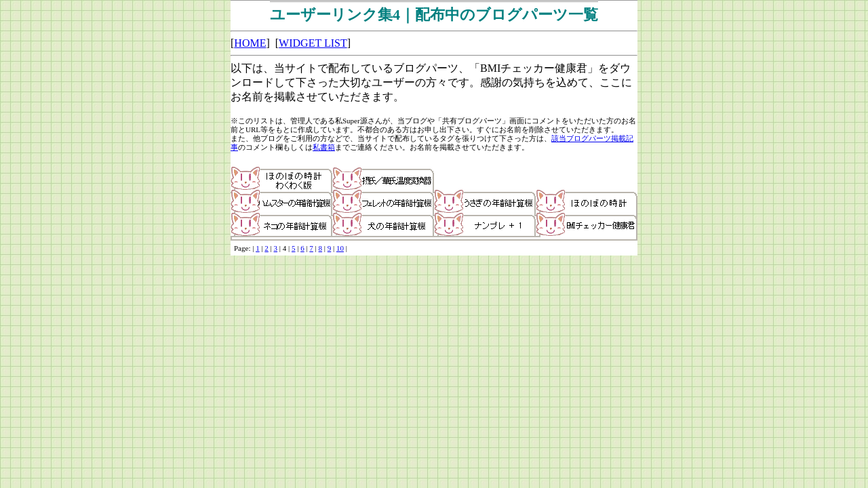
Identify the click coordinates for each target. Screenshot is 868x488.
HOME (250, 43)
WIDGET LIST (313, 43)
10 (340, 248)
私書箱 (324, 147)
